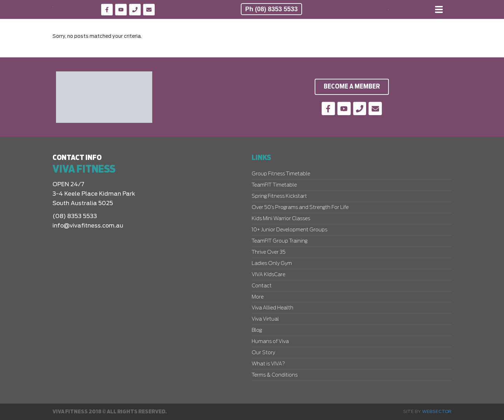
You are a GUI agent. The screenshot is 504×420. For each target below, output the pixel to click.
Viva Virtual (265, 319)
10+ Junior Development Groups (289, 230)
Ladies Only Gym (272, 264)
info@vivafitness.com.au (88, 226)
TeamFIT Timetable (274, 185)
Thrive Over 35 (269, 252)
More (258, 297)
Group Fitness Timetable (281, 174)
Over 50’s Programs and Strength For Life (300, 208)
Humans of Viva (270, 342)
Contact (262, 286)
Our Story (263, 353)
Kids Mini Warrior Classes (281, 219)
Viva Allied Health (272, 308)
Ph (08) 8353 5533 (271, 9)
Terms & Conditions (275, 375)
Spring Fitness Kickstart (279, 196)
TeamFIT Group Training (279, 241)
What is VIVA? (268, 364)
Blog (257, 330)
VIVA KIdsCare (268, 275)
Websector (437, 412)
